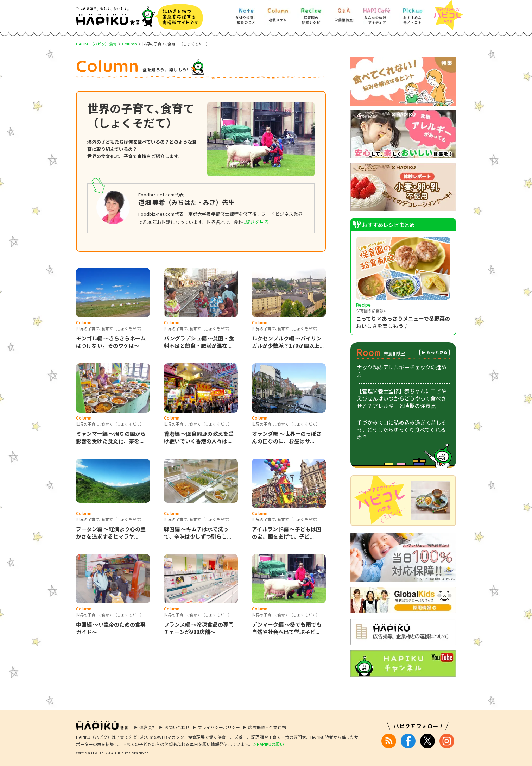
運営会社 (148, 727)
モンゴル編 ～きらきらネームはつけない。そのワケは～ (111, 342)
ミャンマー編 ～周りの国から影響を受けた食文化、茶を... (111, 437)
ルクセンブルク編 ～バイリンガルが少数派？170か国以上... (288, 342)
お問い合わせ (177, 727)
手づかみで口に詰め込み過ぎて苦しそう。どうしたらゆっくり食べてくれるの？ (402, 430)
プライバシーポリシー (219, 727)
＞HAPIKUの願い (268, 744)
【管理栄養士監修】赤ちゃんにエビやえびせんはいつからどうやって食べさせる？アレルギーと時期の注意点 (402, 398)
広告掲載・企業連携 (267, 727)
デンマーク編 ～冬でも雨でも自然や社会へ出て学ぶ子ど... (287, 628)
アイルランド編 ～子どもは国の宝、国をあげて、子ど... (287, 533)
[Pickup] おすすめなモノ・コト (412, 13)
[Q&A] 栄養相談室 (343, 13)
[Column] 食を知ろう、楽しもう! (278, 13)
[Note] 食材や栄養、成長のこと (246, 13)
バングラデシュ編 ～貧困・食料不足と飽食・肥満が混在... (199, 342)
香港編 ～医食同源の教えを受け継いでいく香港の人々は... (199, 437)
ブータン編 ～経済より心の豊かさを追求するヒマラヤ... (111, 533)
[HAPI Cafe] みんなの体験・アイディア (377, 13)
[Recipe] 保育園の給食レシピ (311, 13)
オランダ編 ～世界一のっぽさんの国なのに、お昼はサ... (287, 437)
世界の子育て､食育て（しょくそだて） (110, 328)
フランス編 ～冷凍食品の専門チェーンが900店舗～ (199, 628)
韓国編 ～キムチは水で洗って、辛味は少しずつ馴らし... (198, 533)
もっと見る (437, 352)
